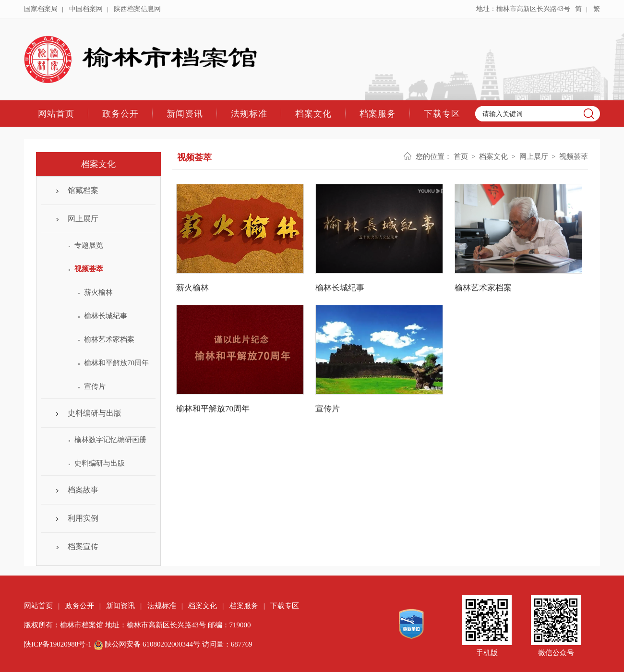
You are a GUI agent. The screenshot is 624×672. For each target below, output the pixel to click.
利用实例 (83, 518)
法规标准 (249, 114)
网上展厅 (83, 219)
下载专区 (442, 114)
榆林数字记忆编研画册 (110, 440)
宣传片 (95, 386)
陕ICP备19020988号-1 (58, 644)
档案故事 (83, 490)
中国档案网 (86, 9)
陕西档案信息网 (137, 9)
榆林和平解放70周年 (116, 363)
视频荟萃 (89, 269)
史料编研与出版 (95, 413)
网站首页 (56, 114)
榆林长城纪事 (106, 316)
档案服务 (378, 114)
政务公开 (120, 114)
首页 (461, 156)
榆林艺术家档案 (109, 339)
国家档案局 (41, 9)
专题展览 (89, 245)
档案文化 (313, 114)
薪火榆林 (98, 292)
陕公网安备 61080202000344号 (148, 644)
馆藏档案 (83, 190)
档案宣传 (83, 546)
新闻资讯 (185, 114)
